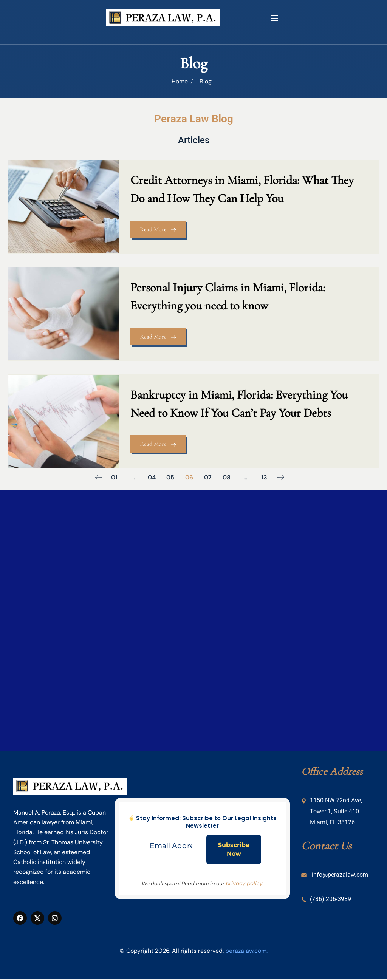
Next (282, 474)
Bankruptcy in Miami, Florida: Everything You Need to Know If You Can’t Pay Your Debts (241, 400)
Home (180, 81)
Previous (97, 474)
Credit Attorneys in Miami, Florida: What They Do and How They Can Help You (244, 189)
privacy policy (244, 880)
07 (209, 474)
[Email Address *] (171, 843)
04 (152, 474)
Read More (160, 230)
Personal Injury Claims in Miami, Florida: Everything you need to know (230, 295)
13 (265, 474)
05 (171, 474)
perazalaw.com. (246, 947)
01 (114, 474)
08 (228, 474)
